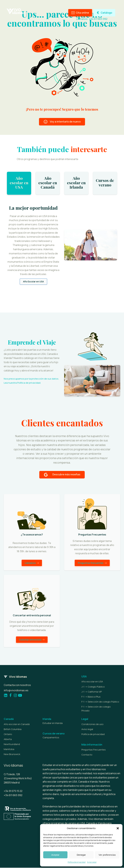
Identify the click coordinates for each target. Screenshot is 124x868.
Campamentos (51, 738)
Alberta (8, 739)
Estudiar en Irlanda (53, 723)
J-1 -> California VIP (92, 692)
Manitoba (9, 749)
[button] (118, 828)
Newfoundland (12, 744)
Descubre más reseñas (66, 475)
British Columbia (13, 729)
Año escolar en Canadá (17, 724)
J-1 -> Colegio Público (93, 687)
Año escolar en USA (92, 682)
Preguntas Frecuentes (94, 750)
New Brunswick (12, 754)
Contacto (87, 755)
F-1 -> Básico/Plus (91, 697)
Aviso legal (87, 729)
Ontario (8, 734)
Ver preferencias (107, 855)
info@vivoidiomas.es (16, 690)
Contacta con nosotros (17, 685)
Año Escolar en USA (33, 282)
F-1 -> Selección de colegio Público (100, 702)
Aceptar (55, 855)
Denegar (81, 855)
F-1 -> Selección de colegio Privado (96, 709)
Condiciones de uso (92, 724)
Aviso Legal (92, 862)
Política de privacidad (77, 862)
